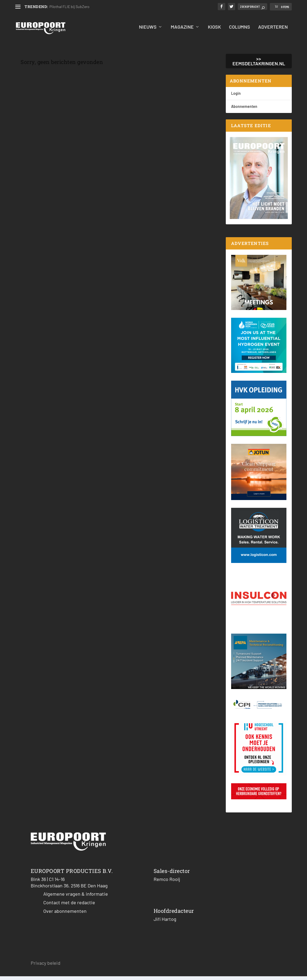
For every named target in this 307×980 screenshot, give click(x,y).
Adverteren (273, 31)
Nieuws (148, 31)
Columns (240, 31)
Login (236, 97)
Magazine (182, 31)
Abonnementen (244, 110)
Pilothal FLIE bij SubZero (69, 7)
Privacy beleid (46, 966)
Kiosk (214, 31)
